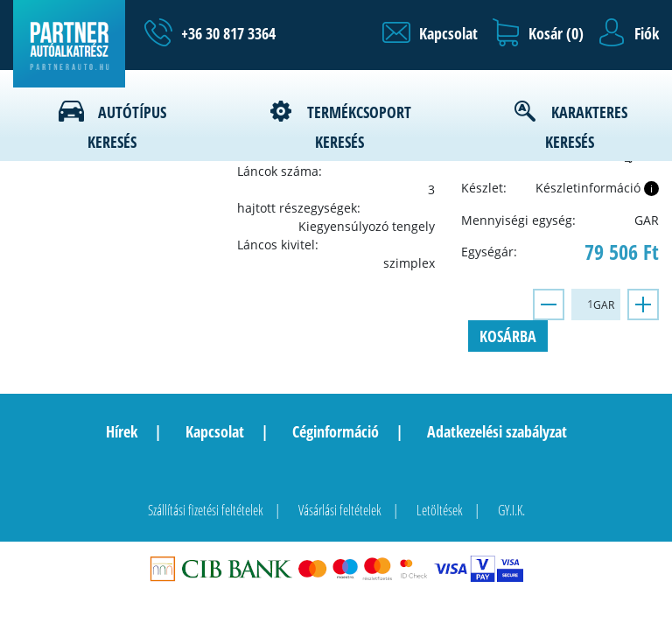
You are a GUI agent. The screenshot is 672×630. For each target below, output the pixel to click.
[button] (430, 33)
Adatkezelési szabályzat (497, 431)
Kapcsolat (215, 431)
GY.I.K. (511, 510)
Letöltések (440, 510)
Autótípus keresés (127, 127)
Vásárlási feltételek (340, 510)
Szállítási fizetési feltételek (206, 510)
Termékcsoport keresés (359, 127)
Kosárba (508, 336)
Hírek (122, 431)
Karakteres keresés (586, 127)
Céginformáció (336, 431)
